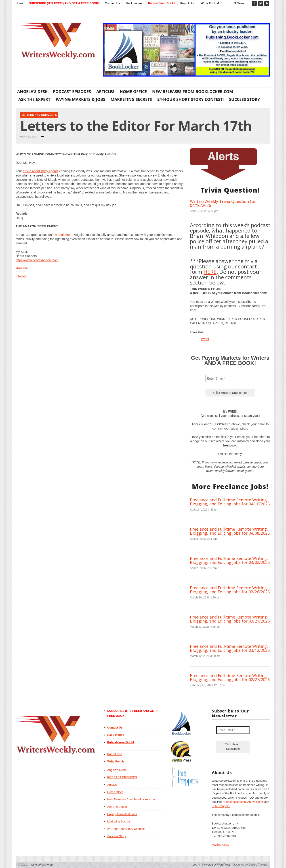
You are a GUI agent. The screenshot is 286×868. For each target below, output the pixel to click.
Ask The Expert (34, 99)
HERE (210, 272)
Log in (196, 865)
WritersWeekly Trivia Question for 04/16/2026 (223, 203)
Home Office (133, 91)
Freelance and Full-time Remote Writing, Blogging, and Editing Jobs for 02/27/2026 (230, 677)
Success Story (244, 99)
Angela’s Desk (32, 91)
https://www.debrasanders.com (37, 260)
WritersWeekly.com (41, 865)
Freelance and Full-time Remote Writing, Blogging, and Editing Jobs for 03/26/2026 (230, 590)
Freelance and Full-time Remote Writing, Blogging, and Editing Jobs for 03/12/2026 (230, 648)
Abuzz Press (256, 802)
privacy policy (221, 845)
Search (240, 3)
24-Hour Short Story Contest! (190, 99)
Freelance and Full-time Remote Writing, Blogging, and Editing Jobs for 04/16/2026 (230, 502)
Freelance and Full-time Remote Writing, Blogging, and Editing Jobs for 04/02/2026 (230, 560)
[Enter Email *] (228, 378)
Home (20, 3)
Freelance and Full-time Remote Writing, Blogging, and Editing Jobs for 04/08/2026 (230, 531)
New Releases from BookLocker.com (193, 91)
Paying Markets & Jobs (80, 99)
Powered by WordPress (217, 865)
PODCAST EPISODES (72, 91)
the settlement (63, 235)
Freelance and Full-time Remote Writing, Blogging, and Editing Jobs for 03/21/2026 (230, 619)
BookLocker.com (235, 802)
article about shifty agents (41, 171)
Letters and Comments (39, 115)
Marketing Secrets (131, 99)
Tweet (22, 276)
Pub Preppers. (221, 806)
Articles (105, 91)
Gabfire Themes (258, 865)
